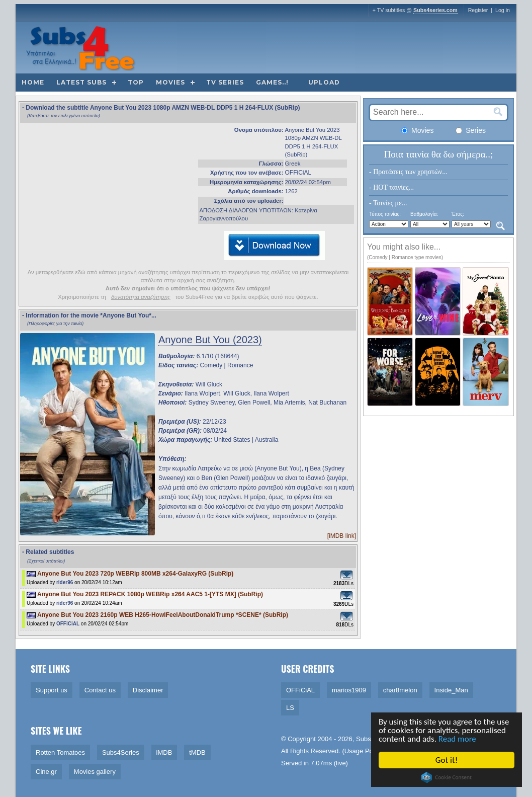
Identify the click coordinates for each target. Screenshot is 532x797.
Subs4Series (121, 752)
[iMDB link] (342, 536)
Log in (503, 10)
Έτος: (458, 214)
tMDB (197, 752)
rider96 (65, 582)
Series (471, 130)
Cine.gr (46, 772)
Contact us (100, 690)
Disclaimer (148, 690)
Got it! (448, 760)
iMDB (164, 752)
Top (136, 82)
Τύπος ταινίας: (385, 214)
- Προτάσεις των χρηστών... (408, 172)
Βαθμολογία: (424, 214)
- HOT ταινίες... (391, 187)
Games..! (272, 82)
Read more (458, 739)
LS (290, 708)
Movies (170, 82)
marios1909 (349, 690)
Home (33, 82)
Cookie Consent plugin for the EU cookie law (448, 777)
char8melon (400, 690)
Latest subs (81, 82)
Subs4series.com (435, 10)
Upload (324, 82)
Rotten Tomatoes (60, 752)
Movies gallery (95, 772)
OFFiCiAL (298, 173)
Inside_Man (451, 690)
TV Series (225, 82)
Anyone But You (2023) (210, 340)
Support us (52, 690)
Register (478, 10)
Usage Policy (364, 751)
